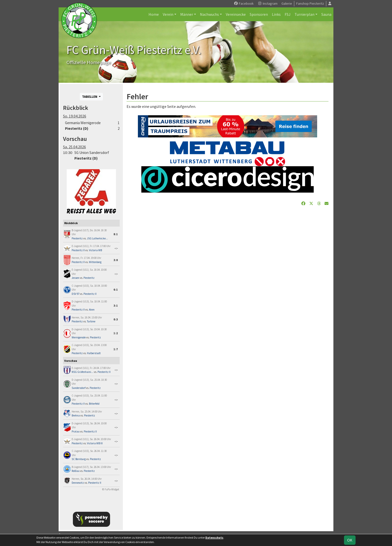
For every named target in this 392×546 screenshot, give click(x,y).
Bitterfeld (94, 404)
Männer (187, 14)
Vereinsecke (236, 14)
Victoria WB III (95, 443)
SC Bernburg (79, 459)
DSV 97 (75, 294)
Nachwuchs (209, 14)
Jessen (75, 278)
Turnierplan (304, 14)
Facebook (244, 3)
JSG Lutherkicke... (97, 238)
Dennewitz (78, 483)
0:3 (116, 319)
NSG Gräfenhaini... (82, 372)
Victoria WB (95, 250)
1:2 (116, 333)
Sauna (326, 14)
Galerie (287, 3)
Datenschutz (214, 538)
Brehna (76, 415)
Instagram (268, 3)
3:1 (116, 306)
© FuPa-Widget (111, 489)
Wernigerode (79, 337)
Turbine (91, 321)
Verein (168, 14)
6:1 (116, 290)
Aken (92, 310)
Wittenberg (95, 262)
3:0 (116, 260)
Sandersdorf (79, 388)
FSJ (288, 14)
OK (350, 540)
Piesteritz (77, 238)
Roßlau (76, 471)
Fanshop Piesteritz (310, 3)
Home (154, 14)
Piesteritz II (78, 250)
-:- (116, 248)
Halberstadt (94, 353)
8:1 (116, 234)
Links (276, 14)
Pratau (76, 431)
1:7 (116, 349)
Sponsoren (259, 14)
